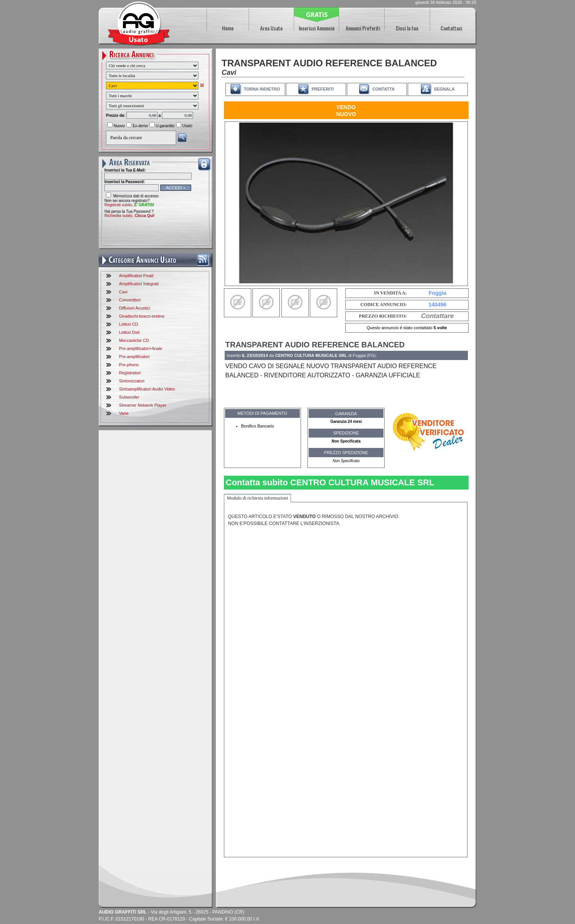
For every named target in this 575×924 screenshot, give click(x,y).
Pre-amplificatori (134, 357)
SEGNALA (444, 89)
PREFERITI (322, 89)
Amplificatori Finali (136, 276)
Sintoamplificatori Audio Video (147, 389)
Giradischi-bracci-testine (142, 316)
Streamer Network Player (143, 405)
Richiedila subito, (129, 216)
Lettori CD (129, 324)
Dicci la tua (407, 28)
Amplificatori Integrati (139, 284)
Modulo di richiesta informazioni (258, 498)
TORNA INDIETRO (262, 89)
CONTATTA (383, 89)
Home (228, 28)
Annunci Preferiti (363, 28)
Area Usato (271, 28)
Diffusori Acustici (135, 308)
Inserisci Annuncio (317, 28)
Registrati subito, (129, 205)
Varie (124, 413)
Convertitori (130, 300)
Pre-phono (129, 365)
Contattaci (451, 28)
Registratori (130, 373)
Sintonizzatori (132, 381)
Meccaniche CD (134, 340)
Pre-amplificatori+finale (141, 348)
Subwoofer (129, 397)
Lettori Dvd (129, 332)
